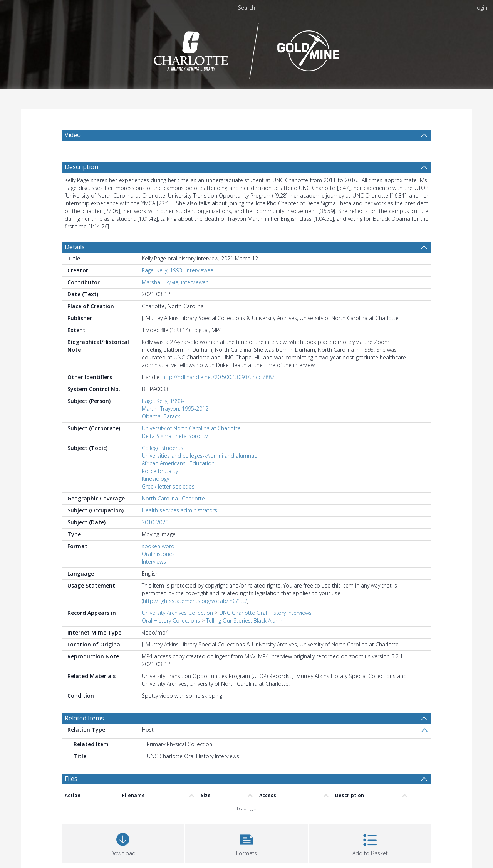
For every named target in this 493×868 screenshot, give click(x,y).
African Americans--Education (178, 478)
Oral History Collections (171, 635)
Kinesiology (155, 493)
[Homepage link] (247, 49)
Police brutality (160, 486)
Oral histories (158, 568)
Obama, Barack (161, 431)
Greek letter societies (168, 501)
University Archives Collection (177, 627)
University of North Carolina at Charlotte (191, 443)
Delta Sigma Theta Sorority (175, 451)
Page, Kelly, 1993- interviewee (178, 285)
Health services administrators (179, 525)
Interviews (154, 576)
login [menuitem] (481, 8)
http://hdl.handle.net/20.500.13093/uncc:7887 (218, 392)
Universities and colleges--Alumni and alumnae (200, 470)
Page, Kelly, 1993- (163, 416)
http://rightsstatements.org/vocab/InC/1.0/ (195, 615)
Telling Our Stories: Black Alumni (245, 635)
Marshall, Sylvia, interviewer (175, 297)
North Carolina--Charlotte (173, 513)
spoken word (158, 561)
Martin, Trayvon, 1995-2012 (175, 423)
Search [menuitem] (246, 8)
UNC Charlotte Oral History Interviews (265, 627)
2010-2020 (155, 537)
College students (163, 463)
